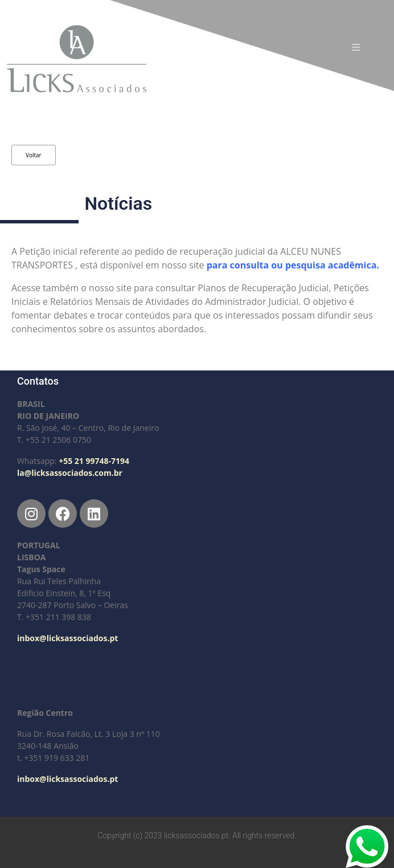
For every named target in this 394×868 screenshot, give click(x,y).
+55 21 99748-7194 (94, 461)
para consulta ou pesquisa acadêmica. (294, 265)
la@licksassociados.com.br (70, 473)
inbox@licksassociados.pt (67, 638)
